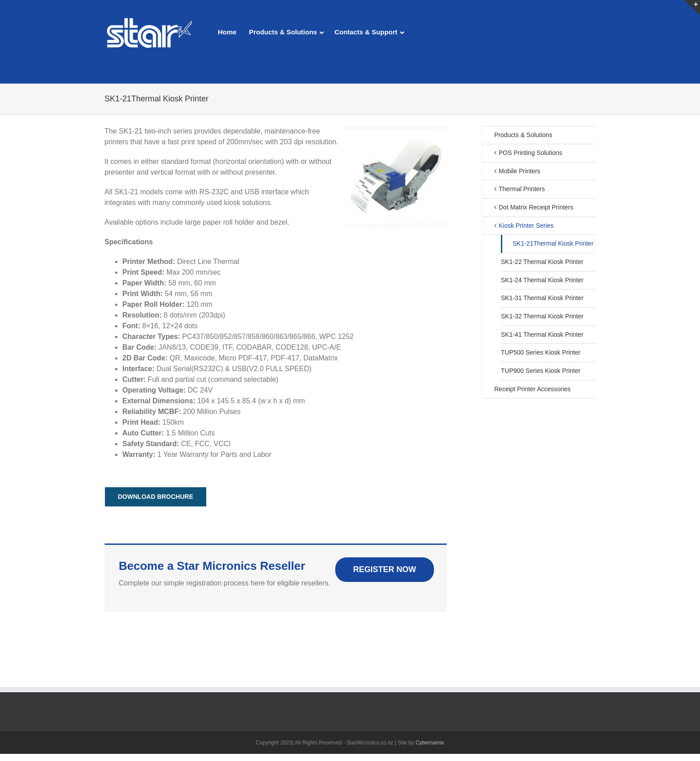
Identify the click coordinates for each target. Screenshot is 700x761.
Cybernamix (430, 743)
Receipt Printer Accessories (532, 389)
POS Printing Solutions (530, 153)
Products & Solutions (523, 135)
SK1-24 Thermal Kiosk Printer (542, 280)
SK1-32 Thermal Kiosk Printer (542, 316)
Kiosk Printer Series (526, 226)
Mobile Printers (519, 171)
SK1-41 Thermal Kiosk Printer (542, 335)
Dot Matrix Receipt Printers (536, 207)
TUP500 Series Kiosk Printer (541, 352)
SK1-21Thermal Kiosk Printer (553, 243)
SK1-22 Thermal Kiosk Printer (542, 262)
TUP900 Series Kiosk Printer (541, 371)
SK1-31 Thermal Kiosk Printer (542, 298)
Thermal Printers (522, 189)
